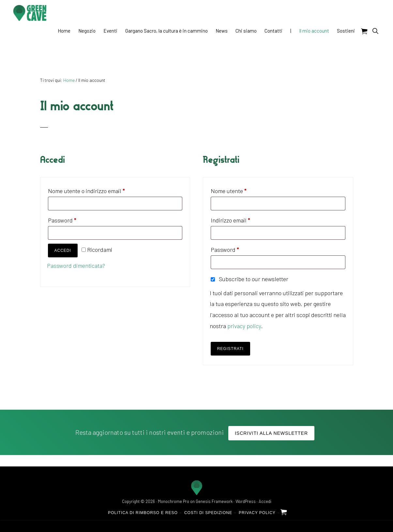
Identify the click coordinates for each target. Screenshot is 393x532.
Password (74, 219)
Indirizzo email (242, 219)
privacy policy (244, 326)
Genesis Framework (214, 501)
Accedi (63, 251)
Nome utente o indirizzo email (98, 190)
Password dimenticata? (76, 266)
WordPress (246, 501)
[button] (375, 31)
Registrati (230, 349)
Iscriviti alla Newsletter (271, 433)
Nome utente (240, 190)
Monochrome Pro (174, 501)
